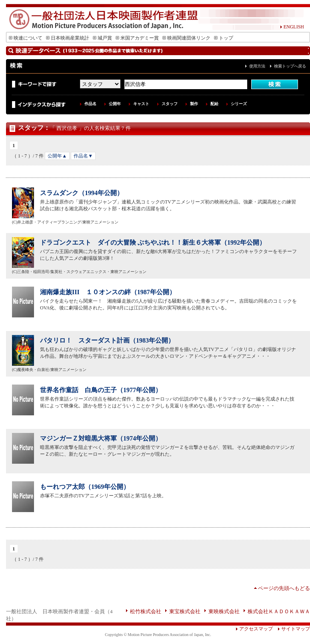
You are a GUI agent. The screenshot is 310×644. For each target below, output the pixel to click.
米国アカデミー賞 (137, 38)
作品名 (90, 104)
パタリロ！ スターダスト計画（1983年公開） (107, 340)
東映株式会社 (224, 611)
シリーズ (239, 104)
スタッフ (170, 104)
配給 (214, 104)
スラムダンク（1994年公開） (82, 193)
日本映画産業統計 (68, 38)
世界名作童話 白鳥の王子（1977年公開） (101, 390)
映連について (26, 38)
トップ (224, 38)
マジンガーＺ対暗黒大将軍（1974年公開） (101, 438)
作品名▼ (83, 156)
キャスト (141, 104)
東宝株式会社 (185, 611)
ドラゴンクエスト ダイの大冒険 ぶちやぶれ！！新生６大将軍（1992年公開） (153, 242)
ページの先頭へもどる (284, 588)
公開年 (115, 104)
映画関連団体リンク (186, 38)
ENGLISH (292, 27)
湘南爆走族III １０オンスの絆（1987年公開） (108, 292)
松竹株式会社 (146, 611)
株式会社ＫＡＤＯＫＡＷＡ (279, 611)
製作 (194, 104)
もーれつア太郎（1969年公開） (85, 487)
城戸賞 (102, 38)
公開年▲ (57, 156)
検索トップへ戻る (290, 66)
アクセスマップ (254, 629)
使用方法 (257, 66)
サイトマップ (291, 629)
